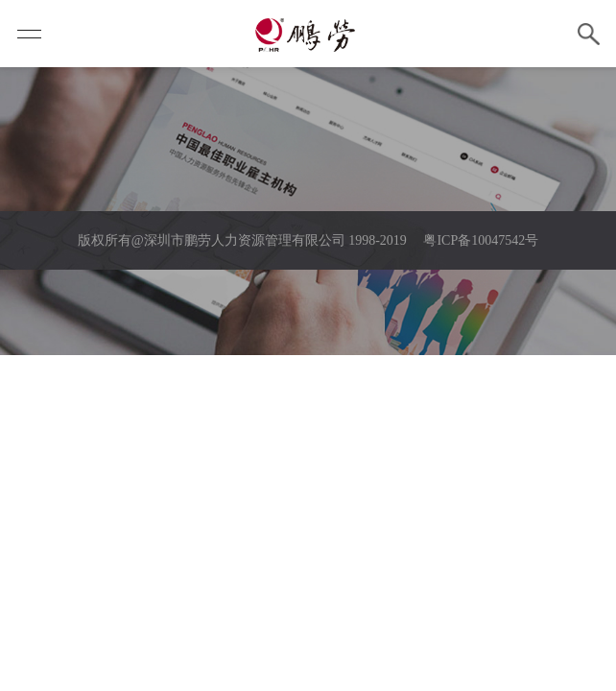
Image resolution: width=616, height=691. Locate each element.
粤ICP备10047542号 (481, 240)
